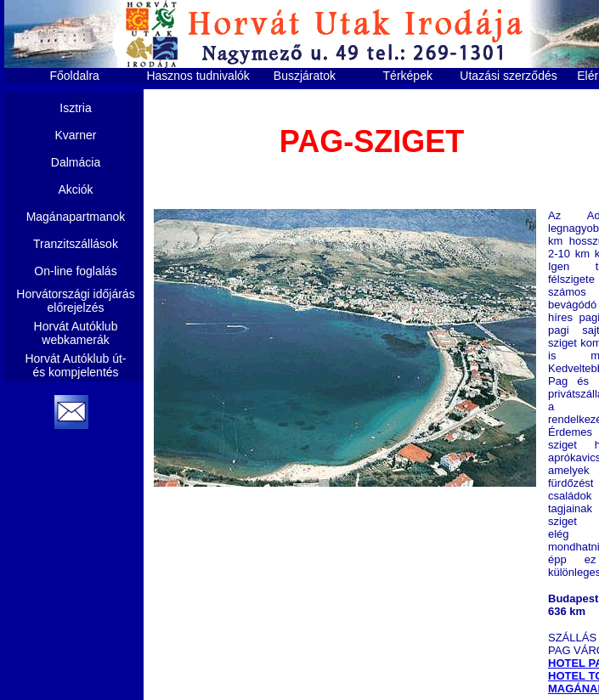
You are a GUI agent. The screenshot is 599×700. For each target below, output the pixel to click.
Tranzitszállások (76, 244)
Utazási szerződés (508, 76)
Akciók (75, 189)
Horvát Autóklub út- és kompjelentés (75, 365)
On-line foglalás (75, 271)
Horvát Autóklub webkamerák (76, 333)
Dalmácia (76, 162)
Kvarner (75, 135)
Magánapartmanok (76, 217)
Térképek (408, 76)
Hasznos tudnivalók (198, 76)
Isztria (75, 108)
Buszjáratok (305, 76)
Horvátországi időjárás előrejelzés (75, 301)
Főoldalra (75, 76)
